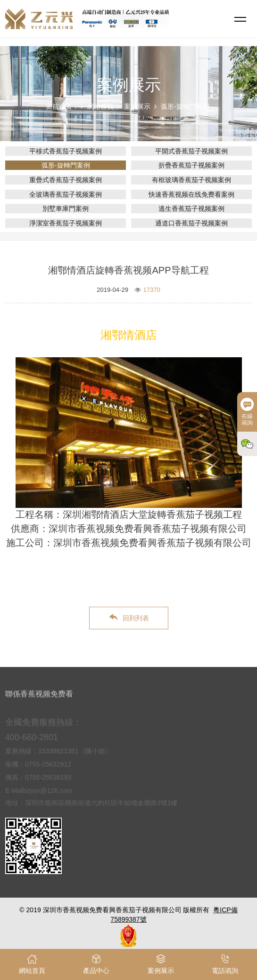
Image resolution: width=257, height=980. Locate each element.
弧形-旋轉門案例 (185, 106)
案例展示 (137, 106)
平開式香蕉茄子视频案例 (191, 151)
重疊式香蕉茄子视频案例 (66, 180)
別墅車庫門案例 (66, 209)
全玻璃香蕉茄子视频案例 (66, 194)
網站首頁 (100, 106)
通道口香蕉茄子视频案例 (191, 223)
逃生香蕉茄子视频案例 (191, 209)
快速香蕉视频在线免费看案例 (191, 194)
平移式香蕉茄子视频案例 (66, 151)
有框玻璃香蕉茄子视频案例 (191, 180)
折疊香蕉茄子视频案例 (191, 165)
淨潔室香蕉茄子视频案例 (66, 223)
